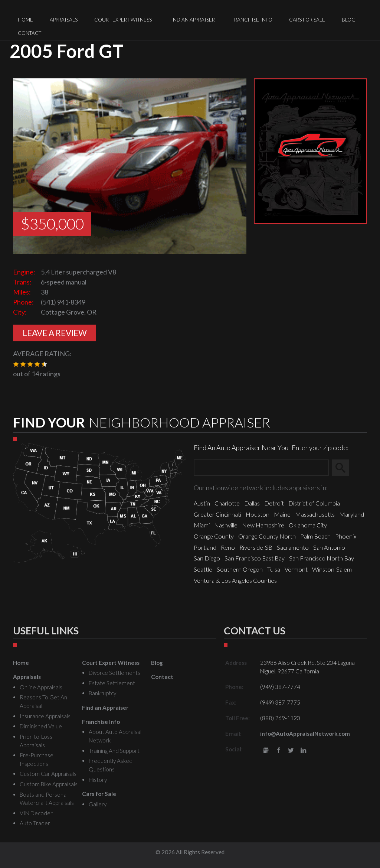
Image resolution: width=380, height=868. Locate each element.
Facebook (279, 751)
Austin (202, 503)
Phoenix (346, 536)
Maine (282, 514)
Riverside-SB (256, 547)
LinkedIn (303, 751)
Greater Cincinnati (217, 514)
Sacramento (293, 547)
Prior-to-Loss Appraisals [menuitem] (36, 741)
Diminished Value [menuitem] (41, 726)
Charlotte (227, 503)
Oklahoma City (308, 525)
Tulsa (274, 569)
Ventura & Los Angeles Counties (235, 580)
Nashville (226, 525)
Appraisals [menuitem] (64, 20)
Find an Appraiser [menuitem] (192, 20)
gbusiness (266, 751)
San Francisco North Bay (322, 558)
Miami (202, 525)
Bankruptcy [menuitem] (102, 693)
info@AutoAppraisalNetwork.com (305, 734)
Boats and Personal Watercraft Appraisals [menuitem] (47, 799)
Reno (228, 547)
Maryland (352, 514)
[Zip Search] (261, 468)
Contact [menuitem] (30, 33)
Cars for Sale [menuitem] (307, 20)
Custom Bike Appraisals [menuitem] (49, 784)
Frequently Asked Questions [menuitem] (111, 765)
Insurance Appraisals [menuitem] (45, 716)
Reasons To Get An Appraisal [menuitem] (43, 701)
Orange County (214, 536)
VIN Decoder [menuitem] (36, 813)
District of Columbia (314, 503)
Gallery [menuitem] (98, 804)
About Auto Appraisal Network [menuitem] (115, 736)
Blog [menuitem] (349, 20)
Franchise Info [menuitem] (252, 20)
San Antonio (329, 547)
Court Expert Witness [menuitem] (123, 20)
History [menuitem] (98, 780)
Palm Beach (315, 536)
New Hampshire (263, 525)
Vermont (296, 569)
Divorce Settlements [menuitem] (114, 673)
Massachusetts (315, 514)
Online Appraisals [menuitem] (41, 687)
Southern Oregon (240, 569)
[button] (16, 364)
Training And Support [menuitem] (114, 751)
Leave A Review (55, 333)
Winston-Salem (332, 569)
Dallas (252, 503)
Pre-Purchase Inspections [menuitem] (37, 759)
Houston (258, 514)
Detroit (274, 503)
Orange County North (267, 536)
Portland (205, 547)
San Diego (207, 558)
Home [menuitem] (25, 20)
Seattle (203, 569)
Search (344, 468)
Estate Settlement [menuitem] (112, 683)
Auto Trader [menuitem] (35, 823)
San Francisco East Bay (255, 558)
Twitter (291, 751)
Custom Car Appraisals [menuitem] (48, 774)
